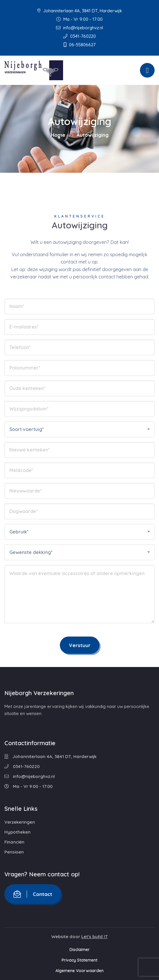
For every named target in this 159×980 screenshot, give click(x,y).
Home (58, 135)
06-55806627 (80, 45)
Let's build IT (94, 937)
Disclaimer (80, 950)
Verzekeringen (20, 822)
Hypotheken (17, 832)
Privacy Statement (79, 960)
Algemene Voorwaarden (79, 971)
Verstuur (80, 645)
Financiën (14, 842)
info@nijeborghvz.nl (79, 28)
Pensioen (14, 852)
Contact (33, 894)
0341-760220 (79, 36)
